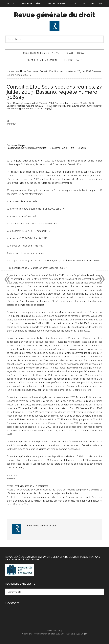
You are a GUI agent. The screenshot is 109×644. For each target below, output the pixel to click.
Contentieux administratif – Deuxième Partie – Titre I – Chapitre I (54, 148)
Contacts (12, 603)
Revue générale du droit (55, 15)
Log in (84, 634)
